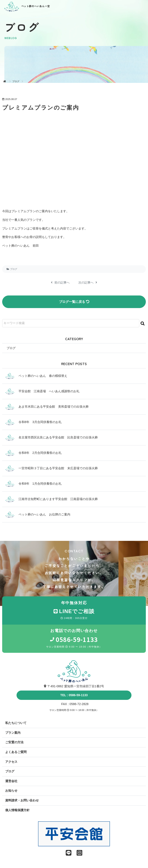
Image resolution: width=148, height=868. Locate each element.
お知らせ (11, 791)
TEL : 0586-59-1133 (74, 695)
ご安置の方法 (14, 742)
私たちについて (16, 723)
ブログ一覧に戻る (74, 302)
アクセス (11, 762)
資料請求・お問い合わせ (22, 800)
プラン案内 (13, 733)
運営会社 (11, 781)
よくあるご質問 (16, 752)
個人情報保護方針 (17, 810)
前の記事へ (60, 282)
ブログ (16, 81)
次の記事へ (88, 282)
